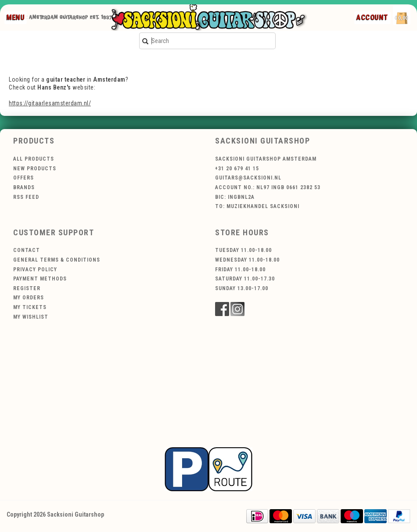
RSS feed (26, 197)
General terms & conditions (57, 260)
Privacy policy (35, 270)
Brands (24, 187)
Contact (27, 250)
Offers (23, 178)
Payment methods (40, 279)
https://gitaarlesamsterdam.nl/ (50, 103)
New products (35, 169)
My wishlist (31, 317)
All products (34, 159)
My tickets (30, 307)
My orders (29, 298)
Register (27, 288)
